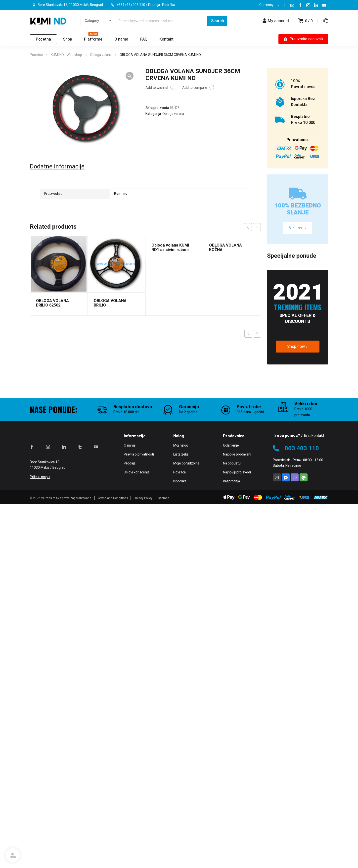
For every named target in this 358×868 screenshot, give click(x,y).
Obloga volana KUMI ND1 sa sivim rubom (170, 248)
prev (248, 227)
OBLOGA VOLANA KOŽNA (225, 248)
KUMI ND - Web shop (66, 55)
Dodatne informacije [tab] (57, 167)
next (257, 227)
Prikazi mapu (40, 841)
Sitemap (164, 862)
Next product (257, 334)
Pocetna (36, 55)
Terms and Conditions (113, 862)
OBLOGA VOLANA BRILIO (110, 303)
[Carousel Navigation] (252, 227)
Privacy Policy (143, 862)
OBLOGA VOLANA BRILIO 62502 (52, 303)
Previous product (248, 334)
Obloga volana (101, 55)
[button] (130, 76)
